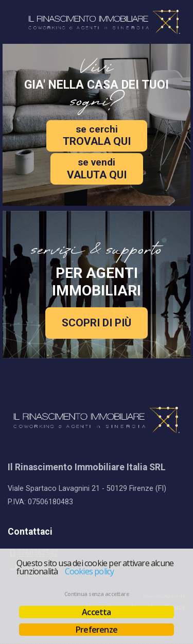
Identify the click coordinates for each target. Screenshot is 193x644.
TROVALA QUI (97, 135)
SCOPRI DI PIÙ (97, 323)
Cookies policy (90, 571)
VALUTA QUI (97, 168)
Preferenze (97, 630)
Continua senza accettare (97, 594)
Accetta (96, 612)
